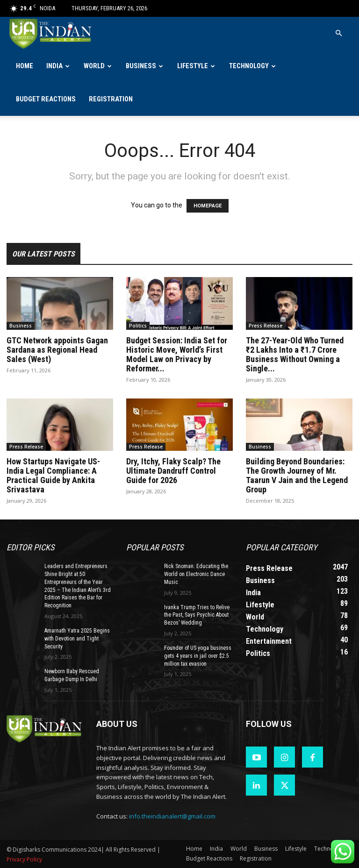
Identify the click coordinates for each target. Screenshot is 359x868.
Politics (138, 326)
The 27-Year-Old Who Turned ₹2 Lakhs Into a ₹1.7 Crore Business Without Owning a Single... (295, 354)
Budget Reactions (46, 99)
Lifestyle (193, 66)
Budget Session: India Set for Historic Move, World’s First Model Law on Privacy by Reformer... (177, 354)
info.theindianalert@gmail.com (172, 816)
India (54, 66)
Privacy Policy (24, 859)
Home (25, 66)
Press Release (266, 326)
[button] (338, 33)
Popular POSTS (155, 547)
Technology (249, 66)
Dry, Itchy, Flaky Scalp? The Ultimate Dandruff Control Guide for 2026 (173, 471)
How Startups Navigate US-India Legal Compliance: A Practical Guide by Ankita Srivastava (53, 475)
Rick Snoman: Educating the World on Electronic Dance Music (196, 574)
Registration (111, 99)
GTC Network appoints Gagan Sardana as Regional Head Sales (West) (57, 350)
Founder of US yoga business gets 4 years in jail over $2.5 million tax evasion (198, 656)
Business (141, 66)
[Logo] (51, 33)
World (94, 66)
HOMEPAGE (208, 206)
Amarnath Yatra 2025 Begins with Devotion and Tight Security (77, 639)
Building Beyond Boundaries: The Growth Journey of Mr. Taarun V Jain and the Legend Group (297, 475)
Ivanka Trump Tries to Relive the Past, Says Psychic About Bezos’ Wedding (197, 615)
